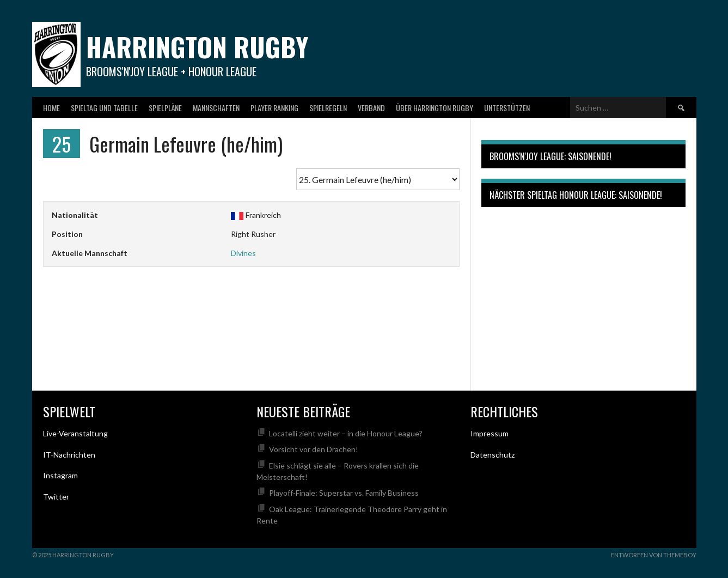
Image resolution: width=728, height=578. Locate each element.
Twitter (56, 497)
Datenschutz (493, 455)
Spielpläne (165, 108)
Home (51, 108)
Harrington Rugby (197, 47)
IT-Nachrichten (69, 455)
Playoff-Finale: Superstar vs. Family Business (344, 493)
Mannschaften (216, 108)
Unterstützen (507, 108)
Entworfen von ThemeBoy (654, 555)
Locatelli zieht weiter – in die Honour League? (346, 433)
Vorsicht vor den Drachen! (314, 449)
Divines (243, 253)
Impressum (490, 433)
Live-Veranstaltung (75, 433)
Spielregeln (328, 108)
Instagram (60, 475)
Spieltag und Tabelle (104, 108)
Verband (371, 108)
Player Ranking (274, 108)
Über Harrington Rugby (435, 108)
